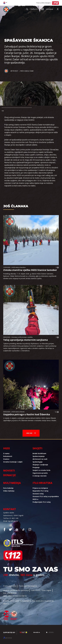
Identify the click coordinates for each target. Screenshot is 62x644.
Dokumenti (8, 456)
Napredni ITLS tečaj (40, 491)
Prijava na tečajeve (40, 488)
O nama (6, 453)
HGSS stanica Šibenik (18, 412)
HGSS (7, 448)
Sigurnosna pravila (40, 473)
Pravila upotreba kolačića (28, 586)
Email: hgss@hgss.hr (11, 521)
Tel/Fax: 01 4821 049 (11, 518)
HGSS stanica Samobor (19, 267)
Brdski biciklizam (39, 453)
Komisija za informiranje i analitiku (22, 337)
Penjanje (36, 467)
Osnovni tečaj (38, 494)
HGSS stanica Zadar (27, 71)
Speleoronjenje (39, 456)
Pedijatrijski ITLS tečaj (42, 502)
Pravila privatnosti (10, 586)
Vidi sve (31, 433)
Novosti (9, 470)
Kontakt (10, 509)
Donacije (9, 475)
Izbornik (47, 9)
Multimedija (12, 483)
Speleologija (38, 462)
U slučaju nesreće (40, 476)
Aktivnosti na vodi (40, 459)
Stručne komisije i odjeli (13, 462)
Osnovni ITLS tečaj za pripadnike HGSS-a (46, 498)
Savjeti (37, 448)
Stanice (6, 459)
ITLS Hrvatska (42, 483)
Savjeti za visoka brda (41, 470)
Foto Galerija (8, 488)
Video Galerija (9, 491)
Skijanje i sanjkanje (40, 465)
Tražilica (32, 9)
